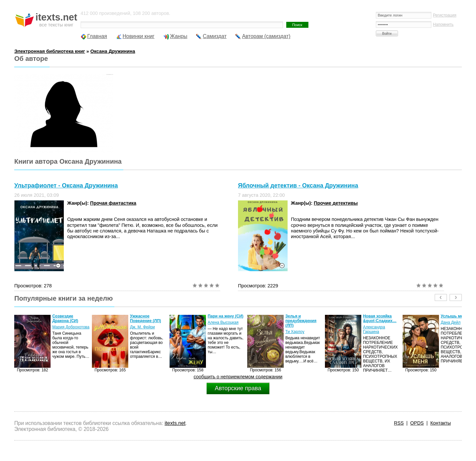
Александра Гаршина (374, 329)
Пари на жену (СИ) (225, 316)
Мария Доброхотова (71, 327)
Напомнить (443, 24)
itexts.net (175, 423)
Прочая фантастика (113, 203)
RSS (399, 423)
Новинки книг (139, 36)
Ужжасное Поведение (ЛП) (145, 318)
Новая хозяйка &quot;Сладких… (380, 318)
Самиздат (215, 36)
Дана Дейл (451, 322)
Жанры (179, 36)
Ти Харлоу (295, 332)
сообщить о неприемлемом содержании (238, 377)
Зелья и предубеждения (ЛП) (301, 321)
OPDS (417, 423)
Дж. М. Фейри (142, 327)
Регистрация (445, 15)
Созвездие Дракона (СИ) (65, 318)
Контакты (441, 423)
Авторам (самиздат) (266, 36)
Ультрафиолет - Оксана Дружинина (66, 186)
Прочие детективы (336, 203)
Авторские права (238, 388)
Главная (97, 36)
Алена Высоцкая (223, 322)
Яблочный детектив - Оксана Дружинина (298, 186)
